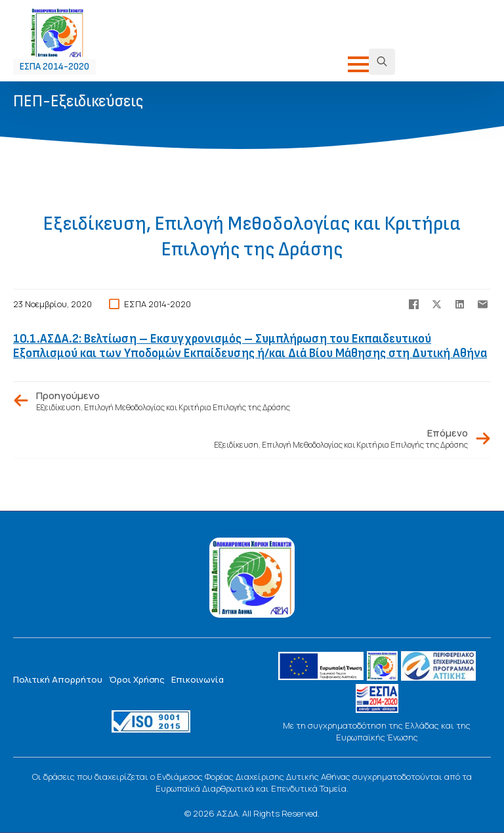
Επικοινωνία (198, 679)
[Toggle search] (382, 62)
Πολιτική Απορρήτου (58, 679)
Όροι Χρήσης (137, 679)
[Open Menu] (358, 64)
